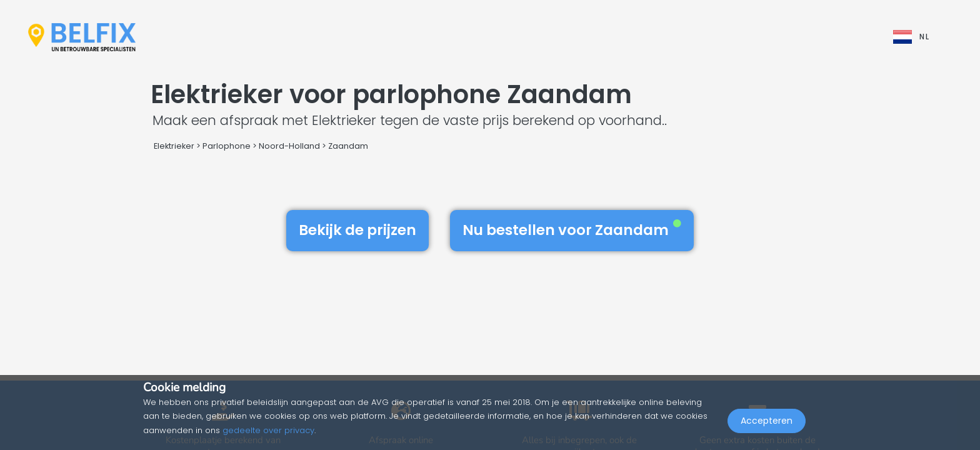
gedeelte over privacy (268, 430)
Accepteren (767, 422)
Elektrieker (174, 146)
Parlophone (227, 146)
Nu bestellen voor (572, 230)
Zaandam (348, 146)
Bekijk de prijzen (357, 230)
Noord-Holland (289, 146)
